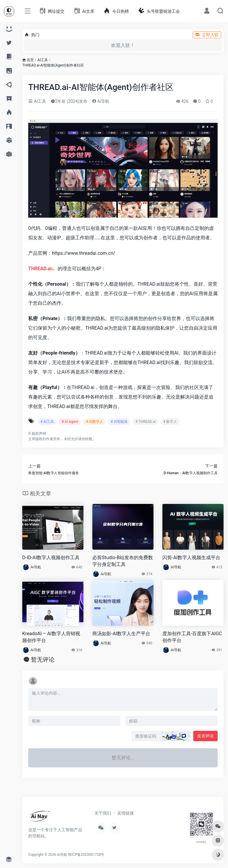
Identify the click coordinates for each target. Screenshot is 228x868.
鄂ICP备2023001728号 (86, 855)
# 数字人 (170, 422)
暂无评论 (43, 660)
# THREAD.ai (145, 422)
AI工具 (43, 60)
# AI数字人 (94, 422)
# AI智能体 (119, 422)
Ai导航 (101, 101)
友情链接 (126, 813)
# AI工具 (47, 422)
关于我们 (103, 813)
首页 (30, 60)
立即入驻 (207, 35)
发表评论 (205, 736)
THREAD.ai (40, 269)
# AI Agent (70, 422)
